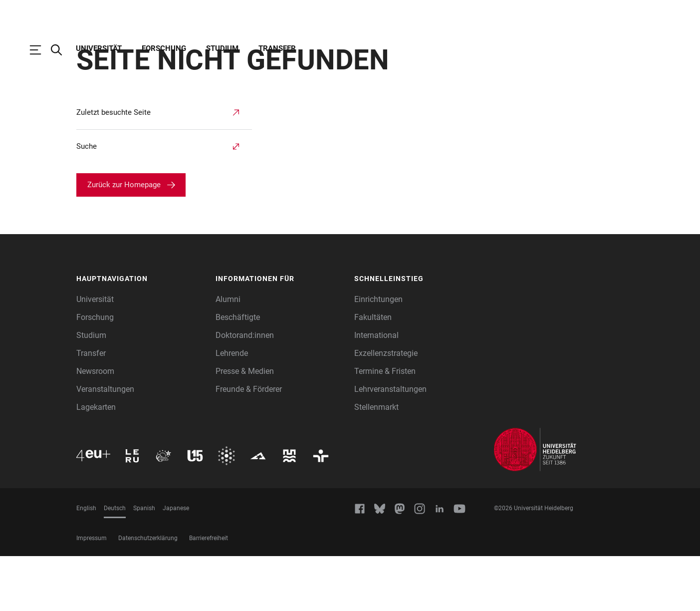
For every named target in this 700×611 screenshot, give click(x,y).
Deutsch (115, 563)
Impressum (92, 593)
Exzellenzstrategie (386, 408)
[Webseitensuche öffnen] (61, 50)
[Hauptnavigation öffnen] (40, 50)
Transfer (277, 48)
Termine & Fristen (385, 426)
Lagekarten (96, 462)
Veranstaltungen (105, 444)
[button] (141, 334)
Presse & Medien (245, 426)
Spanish (144, 563)
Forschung (164, 48)
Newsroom (95, 426)
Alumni (228, 354)
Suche (87, 201)
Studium (222, 48)
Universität (99, 48)
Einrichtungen (378, 354)
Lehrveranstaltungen (390, 444)
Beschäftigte (238, 372)
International (376, 390)
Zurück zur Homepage (124, 240)
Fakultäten (373, 372)
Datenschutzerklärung (148, 593)
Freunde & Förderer (249, 444)
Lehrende (232, 408)
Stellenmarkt (376, 462)
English (86, 563)
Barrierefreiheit (209, 593)
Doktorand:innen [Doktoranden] (245, 390)
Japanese (176, 563)
